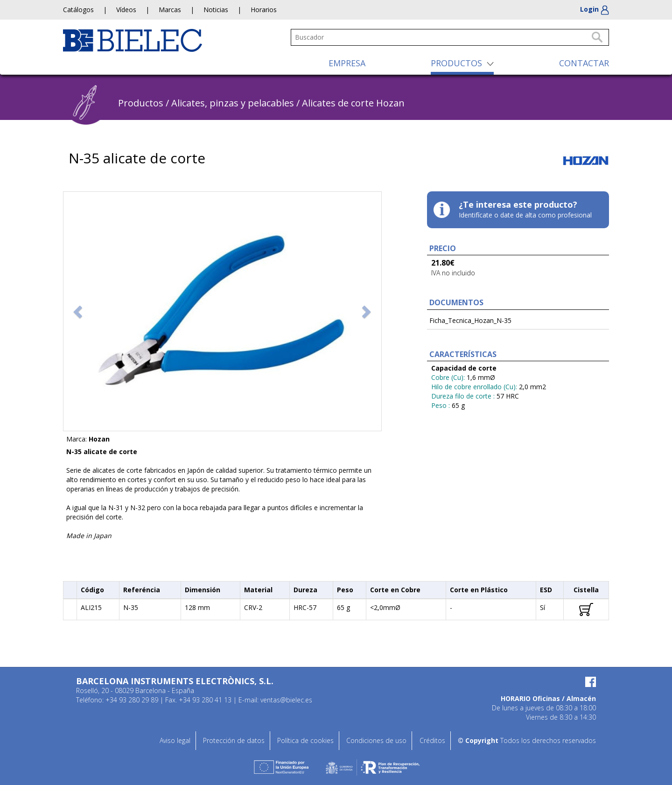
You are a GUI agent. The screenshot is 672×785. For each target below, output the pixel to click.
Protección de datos (234, 740)
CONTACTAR (584, 63)
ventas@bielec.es (286, 700)
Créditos (432, 740)
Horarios (264, 10)
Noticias (216, 10)
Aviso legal (175, 740)
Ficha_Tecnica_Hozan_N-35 (470, 320)
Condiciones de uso (376, 740)
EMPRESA (347, 63)
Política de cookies (305, 740)
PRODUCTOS (456, 63)
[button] (79, 311)
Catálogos (78, 10)
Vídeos (126, 10)
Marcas (170, 10)
